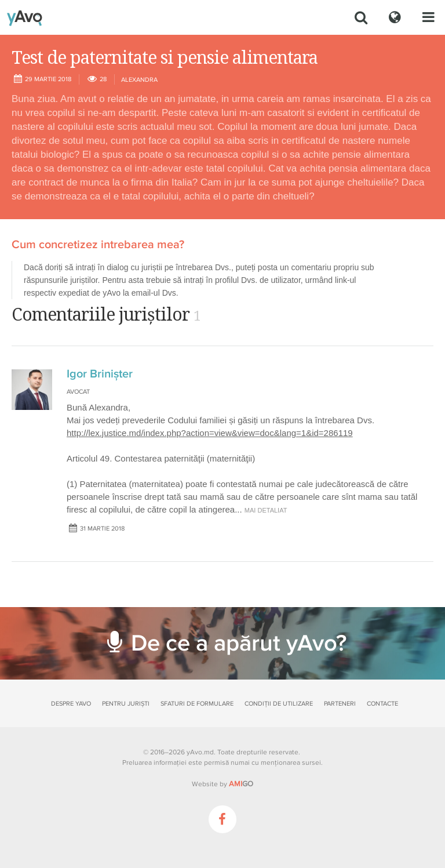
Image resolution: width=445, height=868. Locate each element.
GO (241, 784)
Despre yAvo (71, 704)
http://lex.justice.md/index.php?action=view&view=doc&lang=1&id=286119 (210, 433)
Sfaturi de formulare (197, 704)
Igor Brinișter (100, 374)
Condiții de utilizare (279, 704)
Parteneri (340, 704)
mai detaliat (266, 510)
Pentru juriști (126, 704)
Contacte (382, 704)
